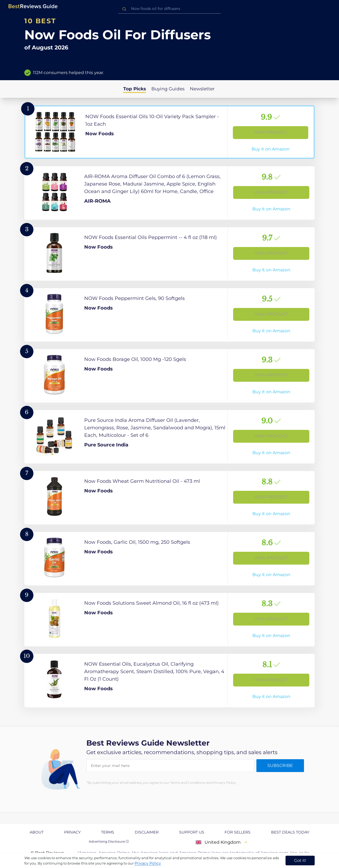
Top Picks (135, 89)
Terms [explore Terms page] (108, 832)
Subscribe (280, 765)
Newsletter (202, 89)
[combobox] (169, 9)
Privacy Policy (148, 863)
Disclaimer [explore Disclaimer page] (147, 832)
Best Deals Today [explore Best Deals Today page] (290, 832)
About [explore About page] (37, 832)
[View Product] (169, 132)
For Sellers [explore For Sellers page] (238, 832)
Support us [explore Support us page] (192, 832)
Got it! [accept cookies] (300, 860)
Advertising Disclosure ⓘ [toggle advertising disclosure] (109, 841)
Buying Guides (168, 89)
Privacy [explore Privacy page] (72, 832)
